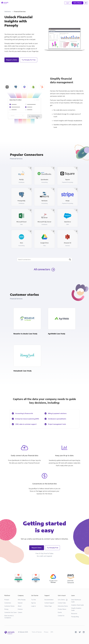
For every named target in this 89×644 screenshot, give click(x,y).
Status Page (48, 606)
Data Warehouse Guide (76, 601)
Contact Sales (62, 603)
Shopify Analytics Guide (76, 609)
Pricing (6, 609)
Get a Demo (63, 600)
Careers (20, 612)
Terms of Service (37, 632)
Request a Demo (12, 60)
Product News (62, 609)
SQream (20, 603)
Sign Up (33, 603)
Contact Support (49, 603)
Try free (34, 600)
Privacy (46, 632)
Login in (33, 606)
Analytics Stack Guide (77, 605)
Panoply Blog (75, 617)
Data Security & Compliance (9, 617)
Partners (20, 609)
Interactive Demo (63, 606)
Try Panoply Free (52, 548)
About (20, 606)
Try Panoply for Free (29, 60)
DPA (52, 632)
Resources (74, 613)
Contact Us (61, 616)
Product (7, 600)
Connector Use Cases (11, 612)
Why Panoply (22, 600)
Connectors (8, 603)
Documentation (49, 600)
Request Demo (37, 548)
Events (60, 612)
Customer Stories (9, 606)
